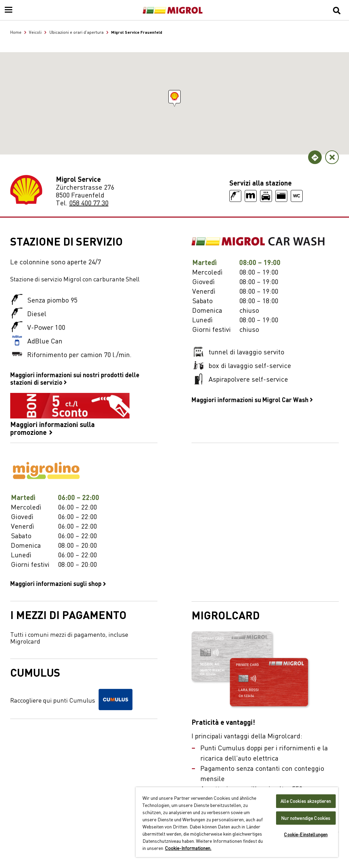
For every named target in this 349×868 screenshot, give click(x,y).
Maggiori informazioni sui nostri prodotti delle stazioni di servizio (75, 378)
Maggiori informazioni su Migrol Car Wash (252, 399)
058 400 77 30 (89, 202)
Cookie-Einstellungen (306, 834)
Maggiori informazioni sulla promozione (70, 414)
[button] (174, 97)
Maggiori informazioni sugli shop (58, 583)
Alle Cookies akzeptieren (306, 801)
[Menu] (9, 10)
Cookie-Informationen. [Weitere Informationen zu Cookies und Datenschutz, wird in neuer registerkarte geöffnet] (188, 848)
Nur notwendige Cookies (306, 818)
